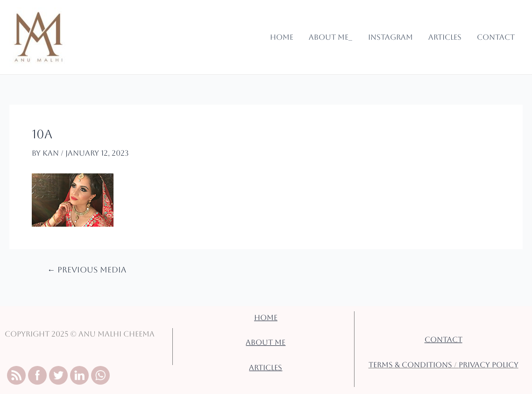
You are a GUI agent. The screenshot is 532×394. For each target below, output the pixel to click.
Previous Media (85, 270)
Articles (445, 37)
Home (284, 37)
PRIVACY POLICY (489, 365)
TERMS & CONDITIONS (409, 365)
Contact (496, 37)
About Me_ (332, 37)
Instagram (391, 37)
